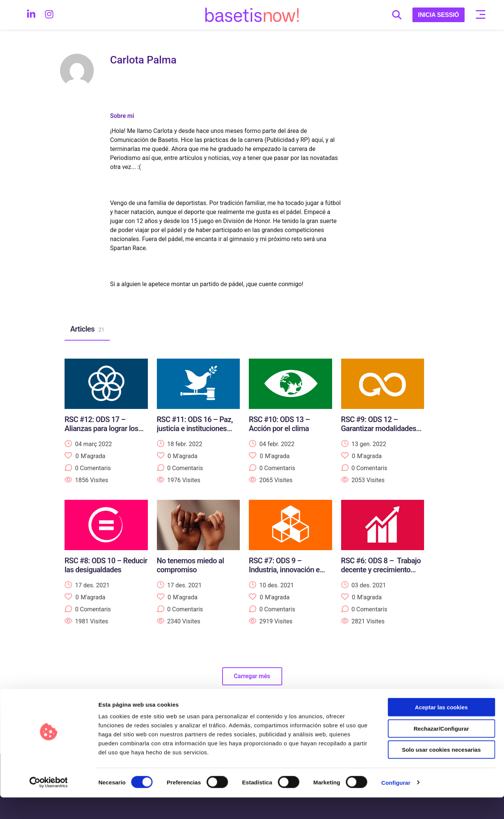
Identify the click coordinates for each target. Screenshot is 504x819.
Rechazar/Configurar (441, 750)
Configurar (396, 804)
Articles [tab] (87, 329)
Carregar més (252, 676)
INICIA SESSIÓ (439, 15)
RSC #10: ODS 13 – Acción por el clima (279, 424)
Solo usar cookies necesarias (441, 771)
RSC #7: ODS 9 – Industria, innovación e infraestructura (284, 570)
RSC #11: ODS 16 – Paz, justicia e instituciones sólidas (195, 428)
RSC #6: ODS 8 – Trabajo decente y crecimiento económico (381, 570)
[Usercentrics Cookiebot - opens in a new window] (49, 804)
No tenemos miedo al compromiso (190, 565)
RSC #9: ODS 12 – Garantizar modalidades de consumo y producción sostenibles (382, 433)
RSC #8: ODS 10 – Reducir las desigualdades (106, 565)
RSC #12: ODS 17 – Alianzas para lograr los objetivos (101, 428)
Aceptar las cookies (442, 729)
